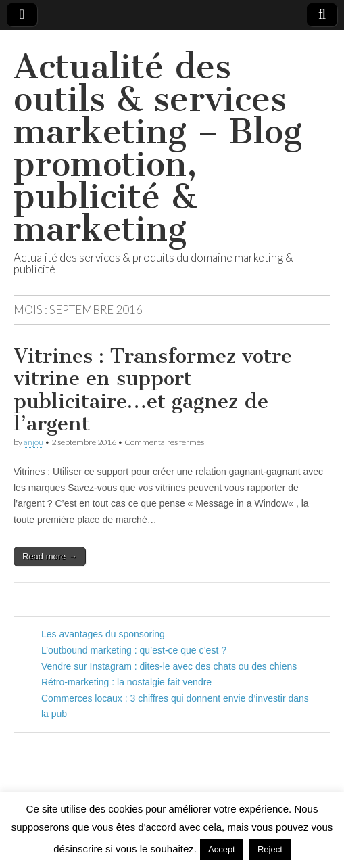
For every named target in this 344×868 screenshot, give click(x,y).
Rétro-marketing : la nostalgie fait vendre (126, 682)
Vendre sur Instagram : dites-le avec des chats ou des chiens (169, 666)
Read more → (50, 556)
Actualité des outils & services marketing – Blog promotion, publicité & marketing (158, 148)
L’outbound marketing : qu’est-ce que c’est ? (134, 650)
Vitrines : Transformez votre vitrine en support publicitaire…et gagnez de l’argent (153, 390)
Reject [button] (270, 849)
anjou (33, 442)
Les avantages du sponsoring (103, 634)
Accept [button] (222, 849)
